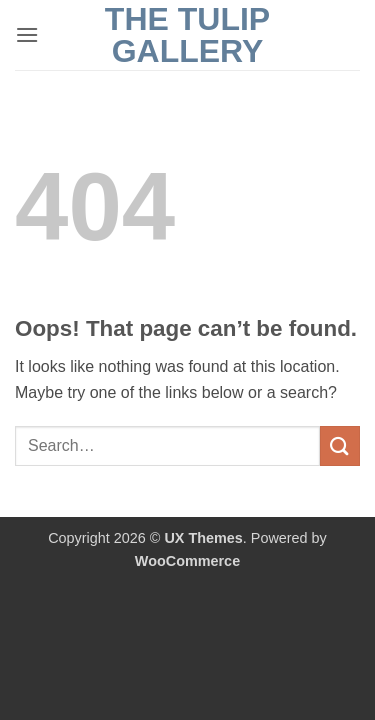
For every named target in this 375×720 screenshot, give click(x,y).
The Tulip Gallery (187, 35)
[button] (27, 34)
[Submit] (340, 445)
